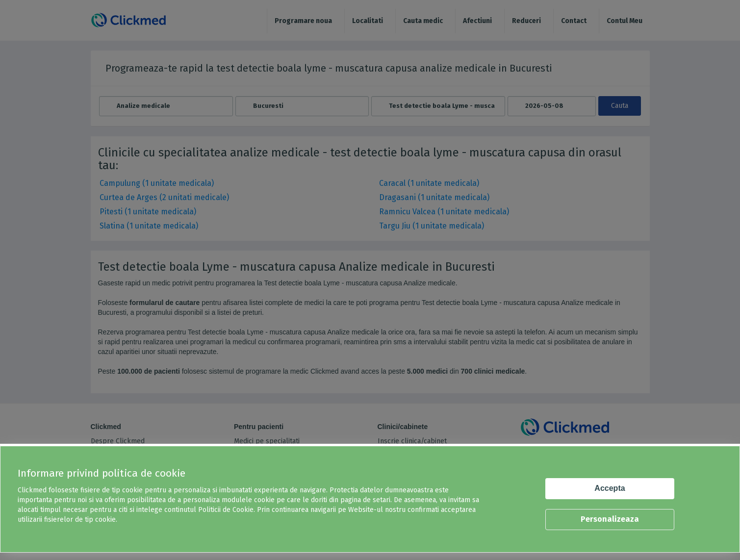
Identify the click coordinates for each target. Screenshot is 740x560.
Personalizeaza (610, 519)
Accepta (610, 488)
